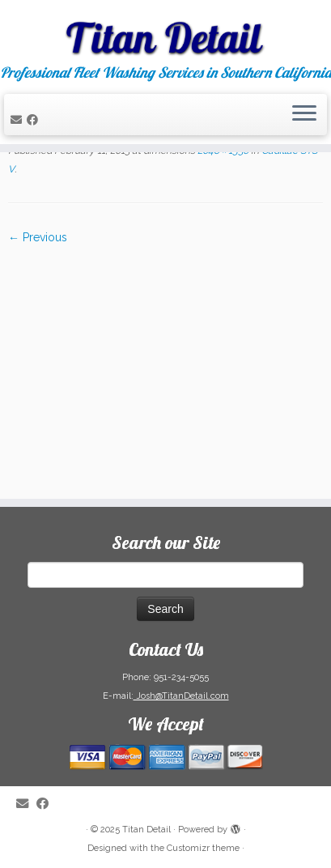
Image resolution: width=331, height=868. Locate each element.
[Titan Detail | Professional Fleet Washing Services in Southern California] (165, 32)
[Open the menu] (304, 115)
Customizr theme (203, 848)
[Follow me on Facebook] (35, 120)
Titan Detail (146, 830)
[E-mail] (19, 120)
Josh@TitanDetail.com (181, 696)
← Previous (38, 237)
